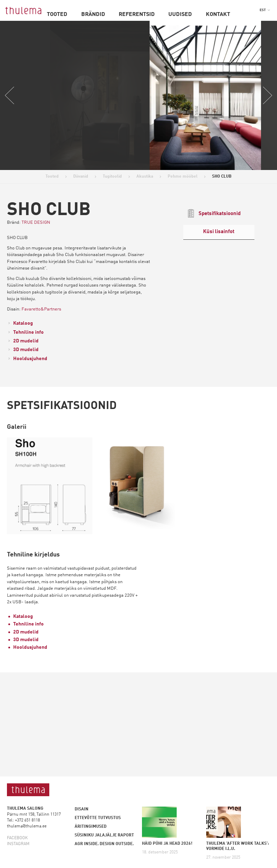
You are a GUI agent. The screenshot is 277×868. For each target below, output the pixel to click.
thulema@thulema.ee (27, 826)
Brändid (92, 15)
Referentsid (137, 15)
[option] (195, 90)
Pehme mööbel (183, 167)
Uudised (181, 15)
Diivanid (81, 167)
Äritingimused (91, 827)
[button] (265, 10)
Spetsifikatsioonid (214, 203)
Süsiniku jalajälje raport (104, 835)
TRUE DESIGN (36, 212)
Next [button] (267, 90)
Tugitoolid (112, 167)
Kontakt (220, 15)
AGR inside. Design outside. (104, 844)
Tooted (55, 15)
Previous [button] (10, 90)
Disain (82, 809)
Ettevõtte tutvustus (98, 818)
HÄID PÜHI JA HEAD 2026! (167, 844)
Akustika (145, 167)
